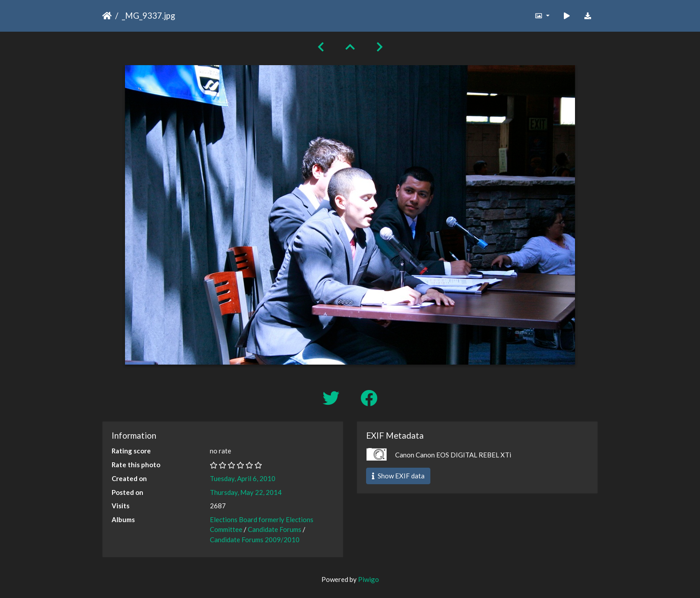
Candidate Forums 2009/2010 (255, 540)
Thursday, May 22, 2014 (246, 492)
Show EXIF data (398, 476)
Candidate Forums (275, 529)
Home (107, 16)
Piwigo (369, 579)
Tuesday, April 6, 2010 (243, 478)
